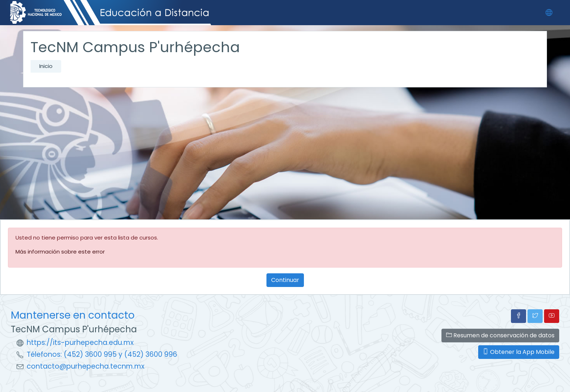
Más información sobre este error (60, 252)
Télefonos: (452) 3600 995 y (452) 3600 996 (102, 354)
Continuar (285, 280)
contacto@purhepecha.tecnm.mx (86, 366)
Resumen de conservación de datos (500, 335)
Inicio (46, 66)
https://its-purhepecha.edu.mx (80, 343)
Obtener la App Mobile (519, 352)
